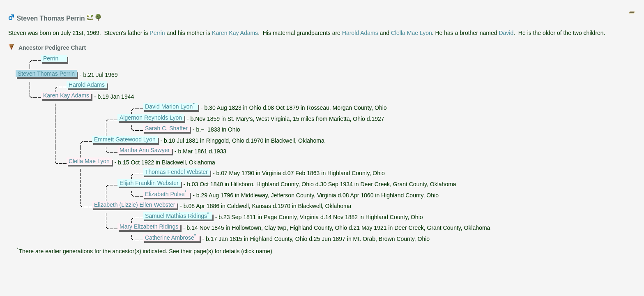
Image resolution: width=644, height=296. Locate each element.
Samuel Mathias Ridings (176, 216)
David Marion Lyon (169, 106)
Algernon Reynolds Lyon (151, 118)
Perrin (157, 33)
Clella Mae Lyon (412, 33)
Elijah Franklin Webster (149, 183)
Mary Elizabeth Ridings (149, 227)
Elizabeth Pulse (165, 194)
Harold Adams (360, 33)
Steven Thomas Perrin (46, 74)
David (506, 33)
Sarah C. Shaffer (166, 128)
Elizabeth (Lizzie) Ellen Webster (135, 205)
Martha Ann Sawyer (145, 150)
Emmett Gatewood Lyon (125, 139)
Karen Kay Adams (235, 33)
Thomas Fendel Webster (176, 172)
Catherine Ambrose (170, 238)
